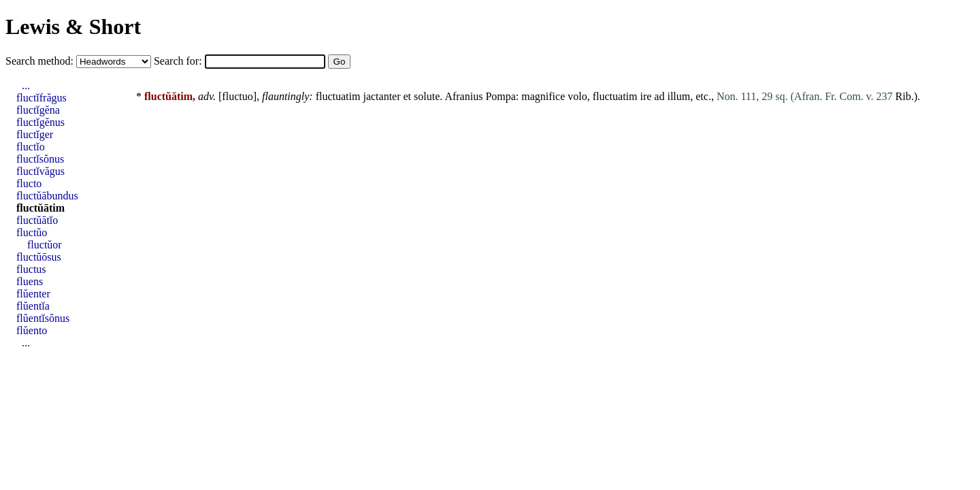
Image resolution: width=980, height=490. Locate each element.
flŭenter (33, 294)
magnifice (543, 96)
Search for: (179, 61)
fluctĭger (35, 134)
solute (427, 96)
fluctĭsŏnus (40, 159)
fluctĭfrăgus (42, 98)
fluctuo (237, 96)
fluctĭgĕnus (40, 122)
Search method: (41, 61)
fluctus (31, 269)
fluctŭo (32, 232)
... (26, 85)
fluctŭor (45, 245)
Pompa (500, 96)
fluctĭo (31, 147)
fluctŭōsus (39, 257)
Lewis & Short (73, 27)
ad (659, 96)
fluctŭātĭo (37, 220)
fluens (30, 281)
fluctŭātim (40, 208)
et (408, 96)
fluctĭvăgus (40, 171)
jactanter (381, 96)
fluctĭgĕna (38, 110)
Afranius (463, 96)
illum (679, 96)
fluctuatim (338, 96)
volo (577, 96)
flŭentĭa (33, 306)
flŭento (32, 330)
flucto (29, 183)
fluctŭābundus (47, 196)
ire (646, 96)
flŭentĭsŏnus (43, 318)
